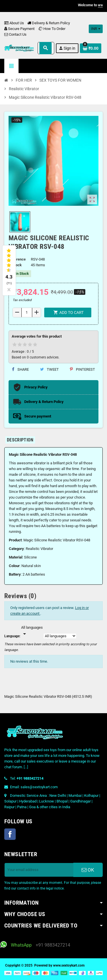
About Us (14, 23)
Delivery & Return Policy (49, 23)
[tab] (20, 440)
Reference (17, 259)
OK (88, 870)
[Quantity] (27, 312)
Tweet (49, 369)
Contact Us (15, 34)
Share (20, 369)
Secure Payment (19, 29)
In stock (15, 265)
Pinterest (82, 369)
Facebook (10, 834)
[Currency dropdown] (96, 29)
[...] (26, 767)
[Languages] (32, 631)
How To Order (52, 29)
